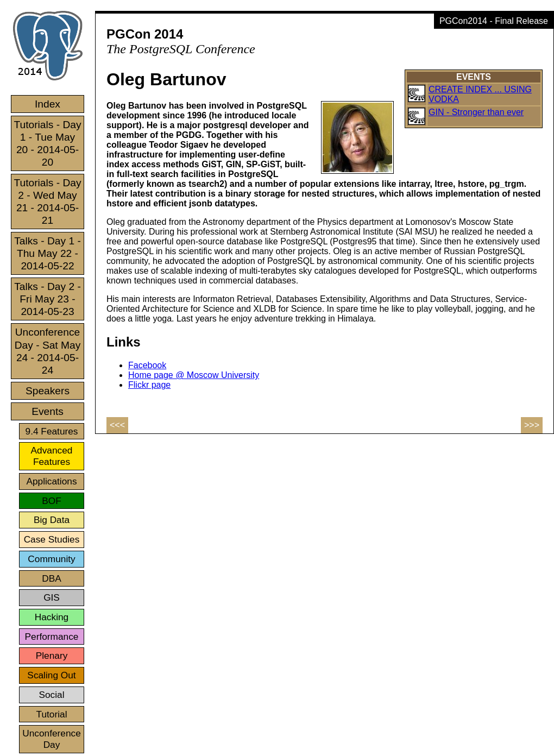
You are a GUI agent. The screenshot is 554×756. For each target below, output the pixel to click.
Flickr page (149, 385)
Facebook (147, 365)
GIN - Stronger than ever (476, 112)
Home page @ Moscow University (194, 375)
